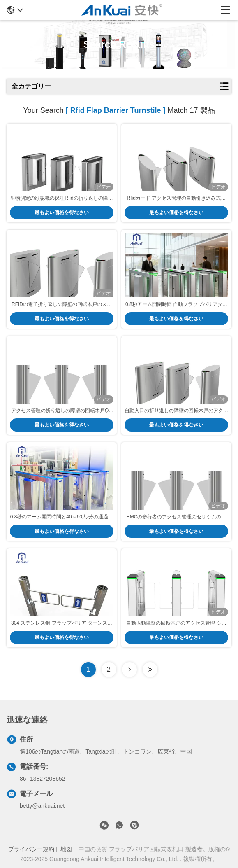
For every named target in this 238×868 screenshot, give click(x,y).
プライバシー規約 (31, 849)
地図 (66, 849)
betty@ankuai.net (42, 806)
